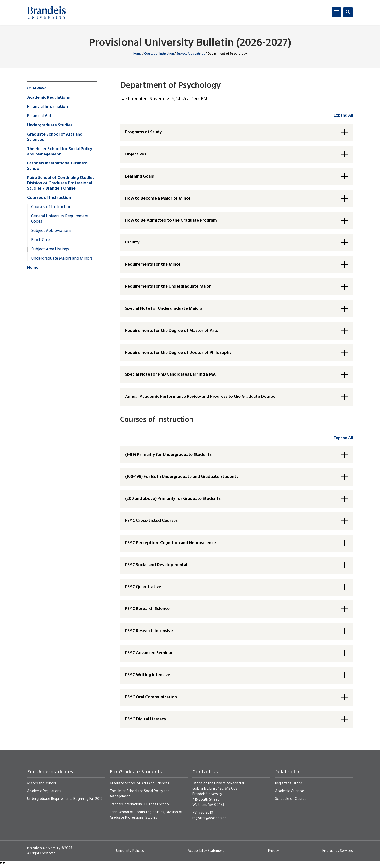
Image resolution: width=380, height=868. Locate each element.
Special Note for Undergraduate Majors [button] (164, 309)
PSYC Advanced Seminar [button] (149, 653)
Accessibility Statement (206, 851)
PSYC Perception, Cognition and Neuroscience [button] (170, 543)
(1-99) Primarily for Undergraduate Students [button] (168, 455)
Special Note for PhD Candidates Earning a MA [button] (170, 375)
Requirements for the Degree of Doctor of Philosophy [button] (178, 353)
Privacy (273, 851)
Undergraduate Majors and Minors (62, 259)
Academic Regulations (48, 98)
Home (137, 54)
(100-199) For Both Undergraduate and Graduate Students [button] (182, 477)
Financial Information (47, 107)
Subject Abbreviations (51, 231)
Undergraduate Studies (50, 125)
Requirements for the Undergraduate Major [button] (168, 287)
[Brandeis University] (47, 12)
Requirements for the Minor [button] (153, 264)
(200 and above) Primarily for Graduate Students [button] (173, 499)
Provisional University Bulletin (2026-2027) (190, 43)
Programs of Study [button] (143, 132)
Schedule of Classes (291, 799)
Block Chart (41, 240)
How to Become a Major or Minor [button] (158, 199)
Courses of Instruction (159, 54)
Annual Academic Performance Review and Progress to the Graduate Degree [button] (200, 397)
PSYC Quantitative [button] (143, 587)
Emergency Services (338, 851)
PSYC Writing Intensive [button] (148, 675)
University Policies (130, 851)
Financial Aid (39, 116)
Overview (36, 89)
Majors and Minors (42, 783)
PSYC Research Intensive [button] (149, 631)
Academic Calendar (290, 791)
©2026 (67, 848)
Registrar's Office (289, 783)
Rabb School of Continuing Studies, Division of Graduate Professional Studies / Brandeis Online (61, 183)
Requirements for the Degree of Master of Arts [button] (172, 331)
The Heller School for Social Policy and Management (60, 152)
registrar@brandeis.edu (210, 818)
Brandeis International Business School (57, 166)
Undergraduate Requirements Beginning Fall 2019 (65, 799)
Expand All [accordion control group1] (343, 116)
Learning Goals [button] (139, 176)
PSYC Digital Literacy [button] (146, 719)
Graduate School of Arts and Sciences (55, 137)
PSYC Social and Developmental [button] (156, 565)
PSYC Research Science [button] (147, 609)
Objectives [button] (136, 154)
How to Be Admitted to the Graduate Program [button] (171, 221)
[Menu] (336, 12)
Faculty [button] (132, 242)
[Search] (348, 12)
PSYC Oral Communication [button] (151, 697)
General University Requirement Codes (60, 219)
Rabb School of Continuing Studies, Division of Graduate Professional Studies (146, 815)
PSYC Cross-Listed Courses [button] (151, 521)
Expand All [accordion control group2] (343, 438)
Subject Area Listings (191, 54)
